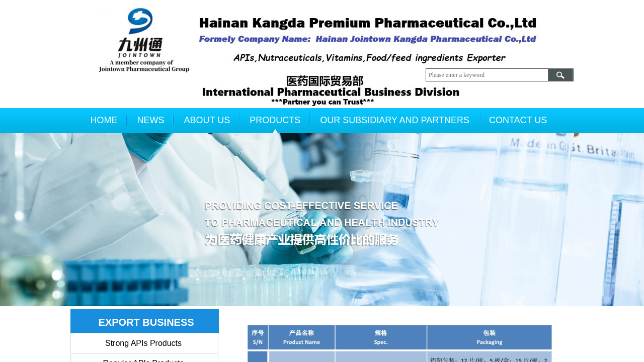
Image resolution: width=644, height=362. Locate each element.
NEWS (151, 120)
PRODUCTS (275, 120)
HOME (104, 120)
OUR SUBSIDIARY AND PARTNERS (395, 120)
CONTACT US (518, 120)
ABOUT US (207, 120)
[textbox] (487, 75)
